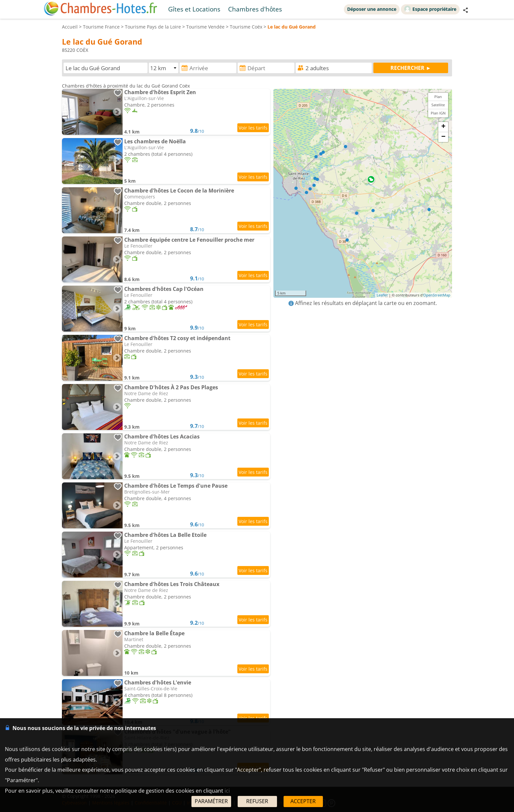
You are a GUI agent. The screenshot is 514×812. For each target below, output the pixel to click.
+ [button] (443, 127)
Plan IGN (438, 113)
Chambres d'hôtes (255, 9)
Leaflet (382, 295)
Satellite (438, 105)
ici (227, 791)
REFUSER (257, 801)
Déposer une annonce (372, 9)
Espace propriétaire (430, 9)
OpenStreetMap (437, 295)
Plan (438, 97)
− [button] (443, 137)
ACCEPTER (303, 801)
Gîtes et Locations (194, 9)
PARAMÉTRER (211, 801)
